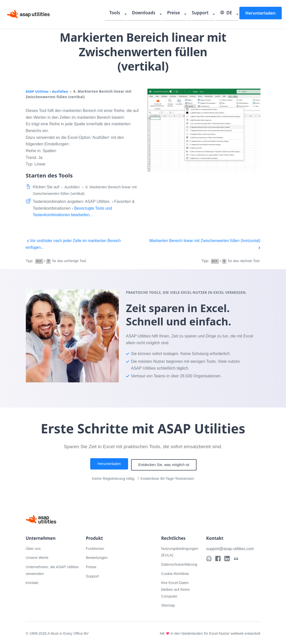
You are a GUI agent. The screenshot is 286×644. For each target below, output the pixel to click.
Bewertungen (98, 556)
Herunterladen (261, 14)
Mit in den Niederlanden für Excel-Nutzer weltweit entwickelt (208, 632)
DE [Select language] (230, 14)
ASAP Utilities (38, 91)
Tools (130, 14)
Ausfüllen (63, 91)
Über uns (34, 547)
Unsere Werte (38, 556)
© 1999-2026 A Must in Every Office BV (59, 632)
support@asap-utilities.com (232, 547)
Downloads (156, 14)
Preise (183, 14)
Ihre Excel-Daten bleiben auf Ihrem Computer (177, 588)
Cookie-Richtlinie (176, 572)
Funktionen (96, 547)
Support (207, 14)
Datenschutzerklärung (181, 563)
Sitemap (169, 604)
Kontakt (33, 581)
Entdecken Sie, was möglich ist (166, 464)
